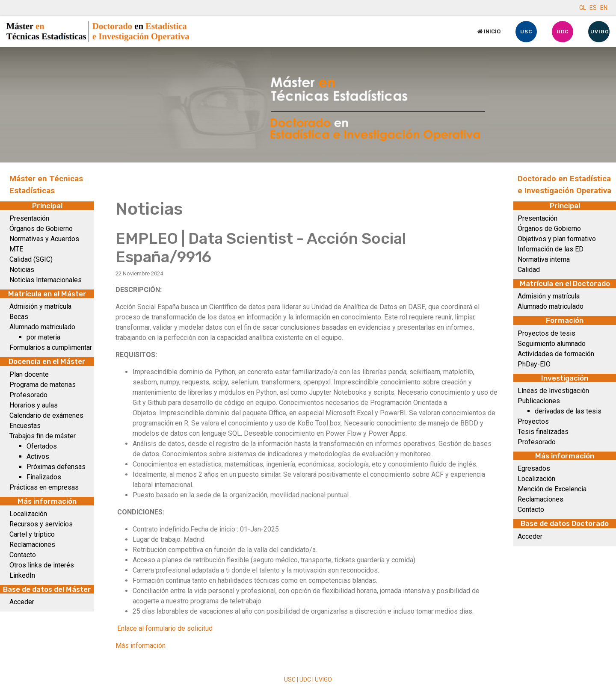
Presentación (29, 218)
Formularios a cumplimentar (51, 347)
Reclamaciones (32, 545)
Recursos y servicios (41, 524)
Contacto (23, 555)
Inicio (489, 31)
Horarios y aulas (34, 405)
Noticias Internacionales (46, 280)
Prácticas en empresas (44, 487)
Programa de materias (43, 385)
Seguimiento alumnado (552, 344)
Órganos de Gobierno (41, 229)
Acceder (22, 602)
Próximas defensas (56, 467)
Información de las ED (551, 249)
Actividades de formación (556, 354)
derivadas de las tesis (568, 411)
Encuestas (25, 426)
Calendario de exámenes (46, 415)
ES (593, 8)
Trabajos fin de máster (43, 436)
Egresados (534, 468)
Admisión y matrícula (40, 306)
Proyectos (533, 421)
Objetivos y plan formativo (557, 239)
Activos (38, 456)
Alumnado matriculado (42, 327)
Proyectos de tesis (546, 333)
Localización (28, 514)
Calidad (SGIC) (31, 259)
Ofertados (42, 446)
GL (583, 8)
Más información (141, 645)
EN (604, 8)
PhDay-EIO (534, 364)
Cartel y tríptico (32, 534)
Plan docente (29, 374)
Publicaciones (539, 401)
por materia (43, 337)
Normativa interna (544, 259)
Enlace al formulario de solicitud (165, 628)
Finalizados (44, 477)
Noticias (22, 270)
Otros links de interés (42, 565)
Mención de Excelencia (552, 489)
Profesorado (28, 395)
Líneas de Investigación (553, 391)
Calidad (529, 270)
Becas (19, 317)
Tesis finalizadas (543, 432)
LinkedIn (22, 575)
